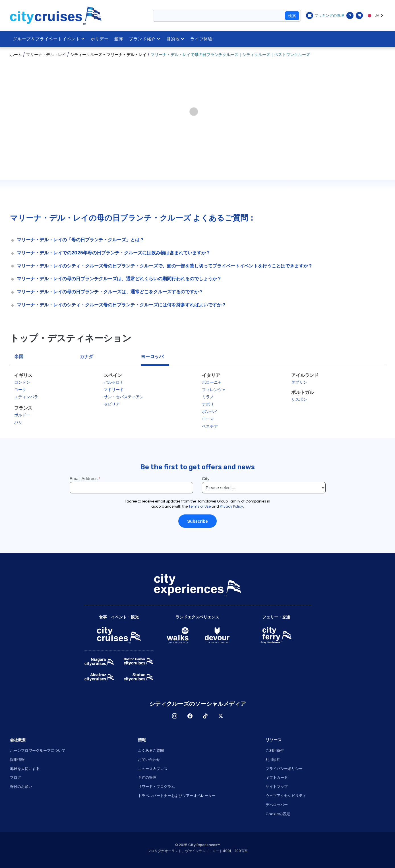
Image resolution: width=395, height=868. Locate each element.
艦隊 (119, 39)
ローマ (208, 419)
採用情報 (17, 760)
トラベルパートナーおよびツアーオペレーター (177, 796)
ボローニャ (212, 382)
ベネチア (210, 426)
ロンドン (22, 382)
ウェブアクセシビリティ (286, 796)
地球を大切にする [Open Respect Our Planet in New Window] (25, 769)
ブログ (15, 777)
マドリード (114, 390)
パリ (18, 422)
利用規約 (273, 760)
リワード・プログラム (156, 787)
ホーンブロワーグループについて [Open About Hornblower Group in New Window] (38, 750)
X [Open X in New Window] (221, 716)
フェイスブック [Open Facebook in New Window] (190, 716)
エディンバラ (26, 397)
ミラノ (208, 397)
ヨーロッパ (152, 357)
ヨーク (20, 390)
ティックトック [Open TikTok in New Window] (205, 716)
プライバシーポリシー (284, 769)
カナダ (86, 357)
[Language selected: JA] (375, 16)
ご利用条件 (275, 750)
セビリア (112, 404)
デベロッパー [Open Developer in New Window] (277, 805)
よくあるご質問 (151, 750)
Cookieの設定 (278, 814)
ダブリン (299, 382)
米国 (19, 357)
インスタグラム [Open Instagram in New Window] (175, 716)
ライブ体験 (201, 39)
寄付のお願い (21, 787)
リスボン (299, 399)
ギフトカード (277, 777)
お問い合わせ (149, 760)
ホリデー (100, 39)
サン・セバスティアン (124, 397)
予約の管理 (147, 777)
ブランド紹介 (145, 39)
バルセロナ (114, 382)
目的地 (175, 39)
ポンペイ (210, 412)
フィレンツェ (214, 390)
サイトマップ (277, 787)
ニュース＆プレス (153, 769)
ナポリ (208, 404)
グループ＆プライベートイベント (49, 39)
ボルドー (22, 415)
